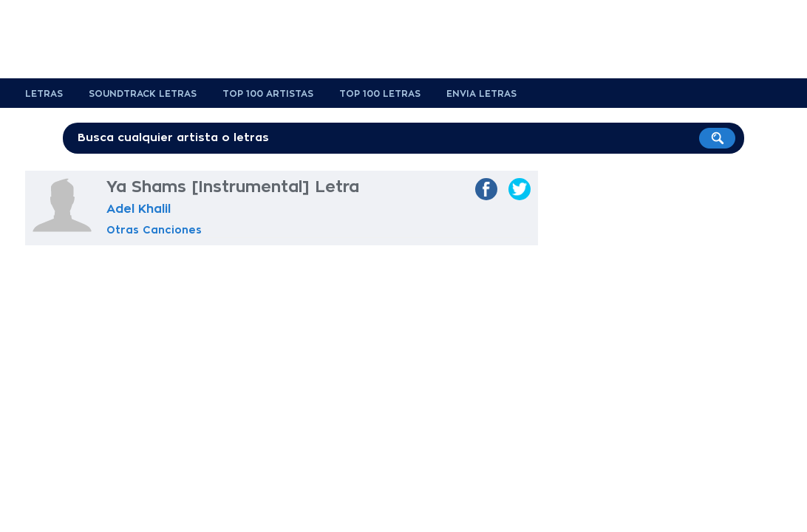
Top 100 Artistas (268, 94)
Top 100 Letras (380, 94)
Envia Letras (481, 94)
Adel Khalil (139, 209)
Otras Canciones (154, 230)
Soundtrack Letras (143, 94)
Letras (44, 94)
